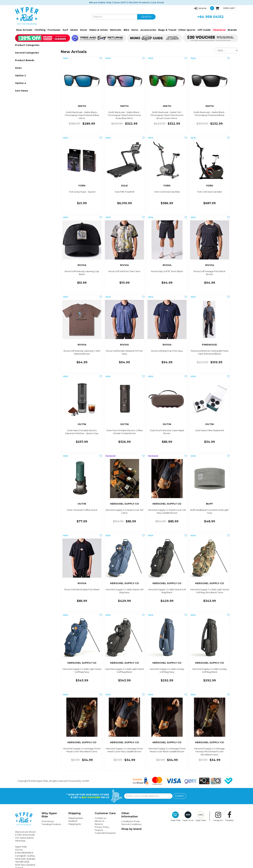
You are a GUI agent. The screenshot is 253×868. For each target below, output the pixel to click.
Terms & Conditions (131, 824)
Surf (65, 30)
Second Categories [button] (27, 53)
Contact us (100, 818)
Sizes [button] (18, 68)
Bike (126, 30)
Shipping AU (75, 824)
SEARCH (146, 17)
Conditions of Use (131, 821)
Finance (99, 830)
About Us (99, 821)
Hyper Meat (201, 816)
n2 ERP (86, 781)
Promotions (48, 821)
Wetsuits (116, 30)
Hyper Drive (188, 816)
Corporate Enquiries (105, 833)
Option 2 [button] (20, 75)
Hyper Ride (175, 816)
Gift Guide (204, 30)
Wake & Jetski (98, 30)
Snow (83, 30)
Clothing (40, 30)
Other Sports (187, 30)
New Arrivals (24, 30)
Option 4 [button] (21, 83)
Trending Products (51, 824)
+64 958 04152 (210, 17)
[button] (200, 8)
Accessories (148, 30)
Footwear (54, 30)
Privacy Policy (102, 827)
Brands (232, 30)
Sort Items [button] (21, 91)
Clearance (219, 30)
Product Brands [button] (25, 60)
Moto (135, 30)
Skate (74, 30)
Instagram (218, 816)
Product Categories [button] (27, 45)
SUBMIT (180, 796)
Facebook (229, 816)
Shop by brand (131, 829)
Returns (99, 824)
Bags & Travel (167, 30)
